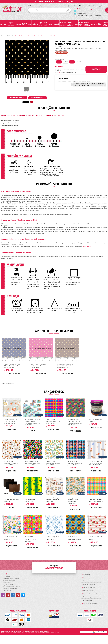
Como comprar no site (89, 584)
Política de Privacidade (89, 587)
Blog (84, 578)
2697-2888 (7, 582)
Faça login (40, 6)
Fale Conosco (94, 6)
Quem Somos (87, 581)
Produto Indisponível (14, 350)
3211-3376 (7, 590)
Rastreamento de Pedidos (90, 603)
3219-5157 (81, 14)
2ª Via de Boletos (88, 600)
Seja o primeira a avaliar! (61, 56)
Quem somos (84, 6)
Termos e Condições (88, 591)
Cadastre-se (104, 6)
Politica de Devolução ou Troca (91, 594)
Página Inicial (87, 575)
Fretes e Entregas (88, 597)
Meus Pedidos (73, 6)
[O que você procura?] (67, 10)
